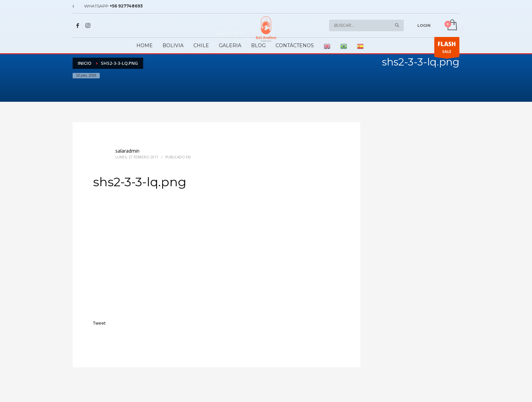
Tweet (99, 323)
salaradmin (127, 151)
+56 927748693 (126, 6)
